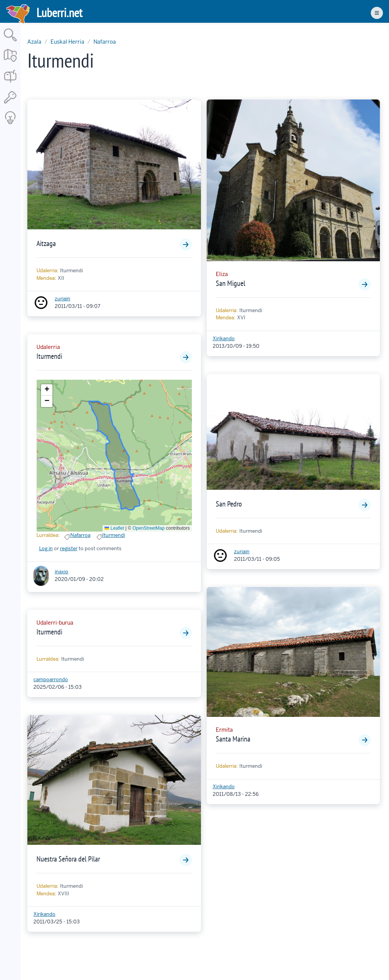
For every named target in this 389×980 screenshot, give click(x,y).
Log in (46, 548)
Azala (34, 42)
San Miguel (231, 283)
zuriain (62, 299)
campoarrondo (51, 679)
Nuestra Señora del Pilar (68, 859)
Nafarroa (105, 42)
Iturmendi (49, 356)
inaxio (62, 572)
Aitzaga (46, 243)
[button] (47, 390)
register (69, 548)
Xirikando (44, 914)
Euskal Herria (67, 42)
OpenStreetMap (149, 528)
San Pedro (229, 504)
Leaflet (114, 528)
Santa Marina (233, 739)
